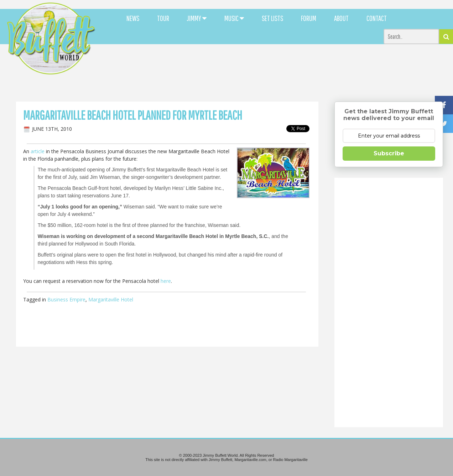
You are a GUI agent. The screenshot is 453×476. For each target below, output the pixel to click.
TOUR (163, 18)
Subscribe (389, 153)
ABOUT (341, 18)
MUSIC (234, 18)
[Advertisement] (277, 64)
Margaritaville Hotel (111, 299)
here (166, 281)
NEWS (133, 18)
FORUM (309, 18)
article (38, 151)
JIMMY (197, 18)
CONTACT (377, 18)
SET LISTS (272, 18)
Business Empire (66, 299)
